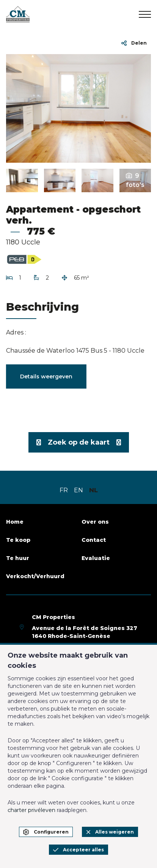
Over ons (95, 522)
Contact (94, 540)
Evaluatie (96, 558)
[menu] (145, 14)
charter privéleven (31, 810)
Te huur (18, 558)
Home (15, 522)
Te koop (18, 540)
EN (78, 490)
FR (64, 490)
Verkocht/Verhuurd (35, 576)
